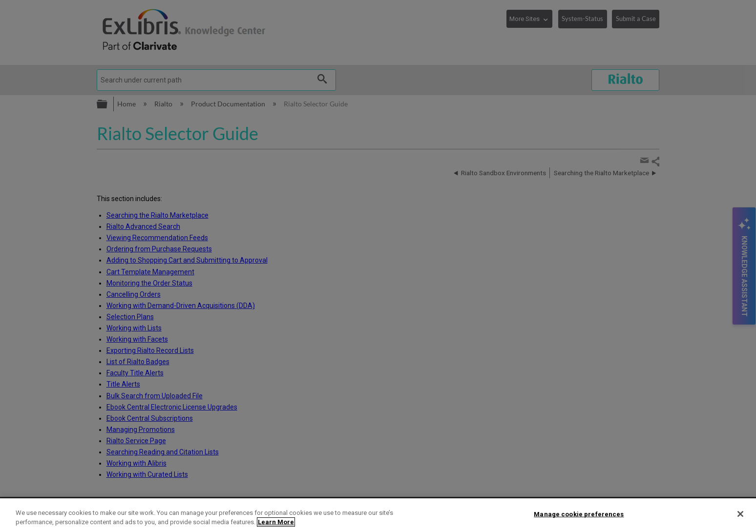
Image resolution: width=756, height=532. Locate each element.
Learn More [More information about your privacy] (276, 522)
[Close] (740, 514)
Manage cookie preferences (579, 514)
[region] (378, 515)
